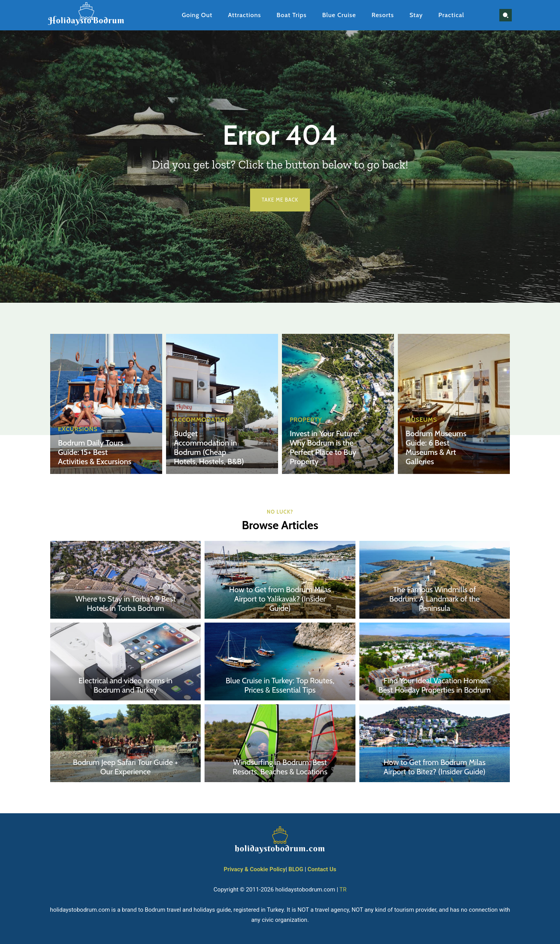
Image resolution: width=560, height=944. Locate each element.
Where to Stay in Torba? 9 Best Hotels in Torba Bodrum (126, 604)
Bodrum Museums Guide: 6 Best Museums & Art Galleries (436, 447)
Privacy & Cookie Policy (255, 870)
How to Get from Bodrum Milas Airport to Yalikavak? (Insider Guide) (280, 599)
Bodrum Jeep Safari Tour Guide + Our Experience (126, 767)
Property (306, 420)
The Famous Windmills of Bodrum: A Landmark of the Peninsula (435, 599)
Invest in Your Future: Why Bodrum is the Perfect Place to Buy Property (324, 447)
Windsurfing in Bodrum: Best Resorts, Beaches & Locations (280, 767)
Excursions (78, 429)
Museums (421, 420)
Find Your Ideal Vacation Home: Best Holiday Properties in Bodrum (435, 686)
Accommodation (202, 420)
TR (343, 890)
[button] (506, 15)
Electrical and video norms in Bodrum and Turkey (126, 686)
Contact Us (322, 870)
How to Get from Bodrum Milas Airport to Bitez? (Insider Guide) (434, 767)
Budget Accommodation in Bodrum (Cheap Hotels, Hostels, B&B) (209, 447)
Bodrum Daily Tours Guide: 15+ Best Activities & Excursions (94, 452)
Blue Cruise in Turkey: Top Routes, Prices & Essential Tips (280, 686)
